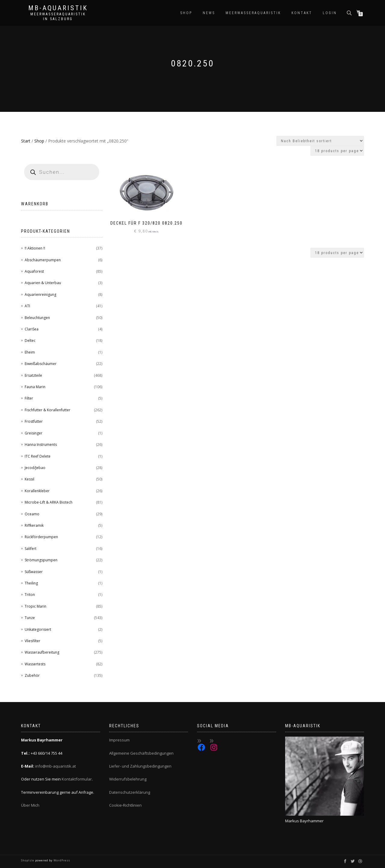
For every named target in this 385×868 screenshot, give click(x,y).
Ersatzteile (33, 375)
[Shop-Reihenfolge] (320, 141)
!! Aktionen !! (35, 248)
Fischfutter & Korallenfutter (48, 410)
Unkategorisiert (38, 629)
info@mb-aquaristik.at (55, 766)
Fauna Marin (35, 387)
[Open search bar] (350, 12)
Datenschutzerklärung (130, 792)
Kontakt (302, 13)
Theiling (31, 583)
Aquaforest (34, 271)
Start (26, 141)
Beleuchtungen (37, 318)
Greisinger (34, 433)
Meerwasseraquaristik (253, 13)
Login (330, 13)
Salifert (31, 549)
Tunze (30, 618)
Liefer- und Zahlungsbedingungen (140, 766)
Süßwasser (34, 572)
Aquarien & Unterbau (43, 283)
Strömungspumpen (41, 560)
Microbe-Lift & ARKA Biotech (49, 502)
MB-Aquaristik (58, 8)
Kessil (29, 479)
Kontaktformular (77, 779)
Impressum (119, 740)
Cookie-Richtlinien (125, 805)
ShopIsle (28, 860)
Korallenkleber (37, 491)
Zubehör (32, 675)
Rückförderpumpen (41, 537)
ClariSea (32, 329)
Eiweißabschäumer (41, 364)
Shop (186, 13)
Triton (30, 595)
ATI (27, 306)
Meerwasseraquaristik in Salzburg (58, 17)
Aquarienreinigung (40, 294)
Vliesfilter (32, 641)
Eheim (30, 352)
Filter (29, 398)
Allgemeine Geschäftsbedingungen (141, 753)
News (209, 13)
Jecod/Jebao (35, 468)
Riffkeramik (34, 525)
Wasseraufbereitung (42, 652)
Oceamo (32, 514)
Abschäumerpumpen (43, 260)
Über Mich (30, 805)
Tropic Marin (35, 606)
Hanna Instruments (41, 445)
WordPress (61, 860)
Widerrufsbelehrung (128, 779)
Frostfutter (34, 421)
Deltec (30, 340)
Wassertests (35, 664)
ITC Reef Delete (38, 456)
